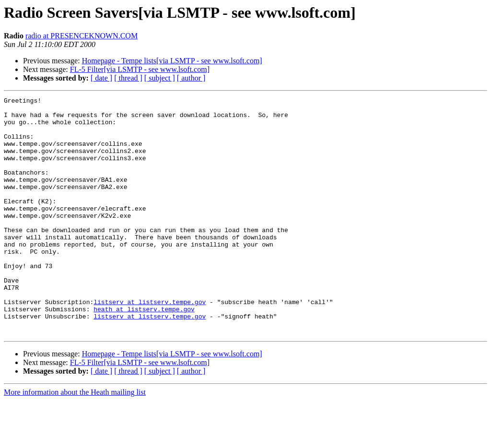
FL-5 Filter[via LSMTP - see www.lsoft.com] (140, 69)
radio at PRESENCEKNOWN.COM (82, 36)
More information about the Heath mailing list (75, 440)
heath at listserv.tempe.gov (144, 352)
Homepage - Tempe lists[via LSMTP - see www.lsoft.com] (172, 61)
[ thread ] (128, 78)
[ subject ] (160, 78)
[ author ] (191, 78)
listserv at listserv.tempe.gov (150, 343)
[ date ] (101, 78)
